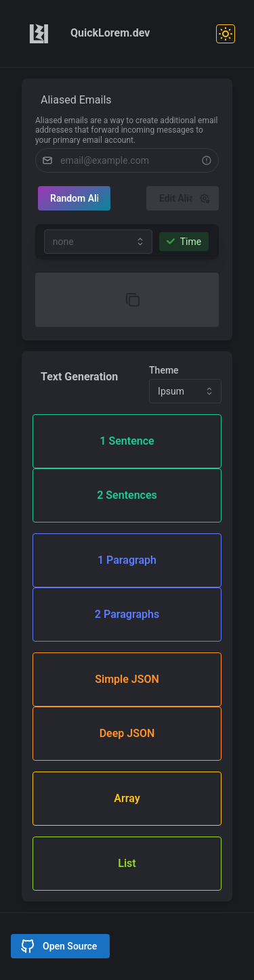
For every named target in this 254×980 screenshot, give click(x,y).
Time (184, 242)
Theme (164, 370)
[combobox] (98, 242)
